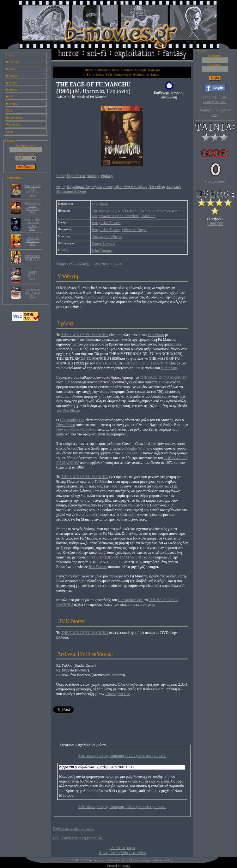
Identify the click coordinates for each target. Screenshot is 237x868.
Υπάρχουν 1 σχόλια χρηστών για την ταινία (89, 263)
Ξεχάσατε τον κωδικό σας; (215, 112)
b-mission (12, 62)
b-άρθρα (12, 90)
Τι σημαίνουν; (215, 181)
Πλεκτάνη (156, 187)
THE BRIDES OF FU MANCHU (117, 557)
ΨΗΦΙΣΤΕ (215, 224)
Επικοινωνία (14, 118)
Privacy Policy (164, 860)
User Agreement (141, 860)
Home (10, 55)
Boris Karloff (106, 363)
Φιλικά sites (14, 124)
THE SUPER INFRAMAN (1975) (33, 293)
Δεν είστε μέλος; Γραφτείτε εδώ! (215, 100)
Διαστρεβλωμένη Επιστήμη (125, 187)
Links (10, 131)
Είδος (61, 176)
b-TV (10, 97)
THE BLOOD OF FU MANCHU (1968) (32, 208)
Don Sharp (100, 204)
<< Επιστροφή (122, 848)
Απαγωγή (173, 187)
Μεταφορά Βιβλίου (71, 192)
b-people (12, 83)
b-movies (12, 76)
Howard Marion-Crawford (119, 216)
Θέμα (60, 187)
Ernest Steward (103, 244)
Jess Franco (97, 567)
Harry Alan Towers (106, 223)
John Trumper (102, 251)
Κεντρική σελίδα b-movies (122, 853)
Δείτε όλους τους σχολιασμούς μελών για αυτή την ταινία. (122, 756)
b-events (12, 104)
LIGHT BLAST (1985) (33, 275)
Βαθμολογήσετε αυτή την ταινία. (78, 838)
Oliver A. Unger (135, 230)
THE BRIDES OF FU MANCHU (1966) (33, 191)
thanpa (126, 866)
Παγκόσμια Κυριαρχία (84, 187)
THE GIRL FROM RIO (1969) (32, 241)
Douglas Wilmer (137, 448)
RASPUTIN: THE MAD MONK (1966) (33, 224)
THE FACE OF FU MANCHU (85, 335)
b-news (11, 69)
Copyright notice (118, 860)
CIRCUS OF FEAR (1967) (32, 258)
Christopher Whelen (107, 237)
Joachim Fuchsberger (154, 211)
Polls (9, 111)
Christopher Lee (104, 211)
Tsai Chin (148, 216)
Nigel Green (127, 211)
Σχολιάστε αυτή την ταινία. (74, 829)
